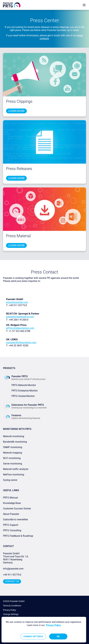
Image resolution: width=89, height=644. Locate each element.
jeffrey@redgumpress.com (20, 328)
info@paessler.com (13, 569)
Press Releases (19, 169)
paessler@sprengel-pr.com (20, 317)
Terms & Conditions (12, 606)
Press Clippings (19, 101)
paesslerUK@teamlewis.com (21, 342)
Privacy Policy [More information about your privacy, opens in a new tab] (53, 625)
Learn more (16, 111)
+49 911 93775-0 (12, 575)
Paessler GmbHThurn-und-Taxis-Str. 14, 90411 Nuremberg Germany (16, 558)
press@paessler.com (17, 302)
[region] (44, 630)
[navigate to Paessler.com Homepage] (12, 5)
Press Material (18, 236)
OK (58, 636)
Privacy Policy (10, 610)
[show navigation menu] (84, 5)
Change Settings (11, 614)
